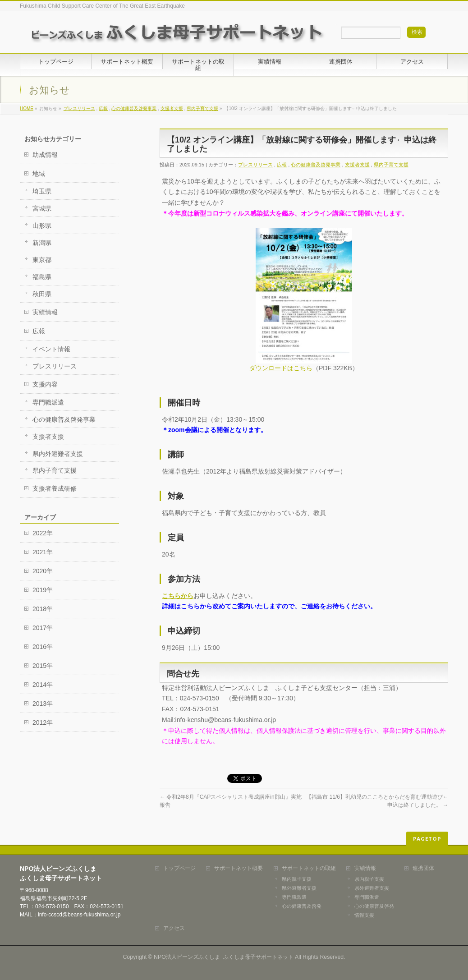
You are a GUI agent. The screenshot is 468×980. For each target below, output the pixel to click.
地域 (39, 174)
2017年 (43, 628)
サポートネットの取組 (309, 868)
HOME (27, 108)
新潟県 (42, 243)
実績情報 (45, 312)
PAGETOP (427, 839)
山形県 (42, 225)
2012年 (43, 722)
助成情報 (45, 155)
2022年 (43, 533)
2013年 (43, 704)
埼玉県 (42, 191)
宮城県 (42, 208)
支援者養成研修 (55, 488)
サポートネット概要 (239, 868)
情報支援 (364, 915)
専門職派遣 (48, 402)
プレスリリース (79, 108)
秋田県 (42, 294)
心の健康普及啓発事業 (134, 108)
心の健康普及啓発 (302, 906)
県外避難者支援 (299, 888)
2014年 (43, 685)
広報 (103, 108)
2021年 (43, 552)
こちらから (178, 596)
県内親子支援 (297, 879)
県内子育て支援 (202, 108)
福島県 (42, 277)
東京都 (42, 260)
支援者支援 (172, 108)
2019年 (43, 590)
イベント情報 (51, 349)
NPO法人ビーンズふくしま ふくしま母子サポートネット (224, 957)
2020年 (43, 571)
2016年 (43, 647)
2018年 (43, 609)
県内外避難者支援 (58, 454)
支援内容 (45, 384)
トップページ (179, 868)
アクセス (174, 928)
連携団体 (423, 868)
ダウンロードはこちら (281, 368)
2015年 (43, 666)
